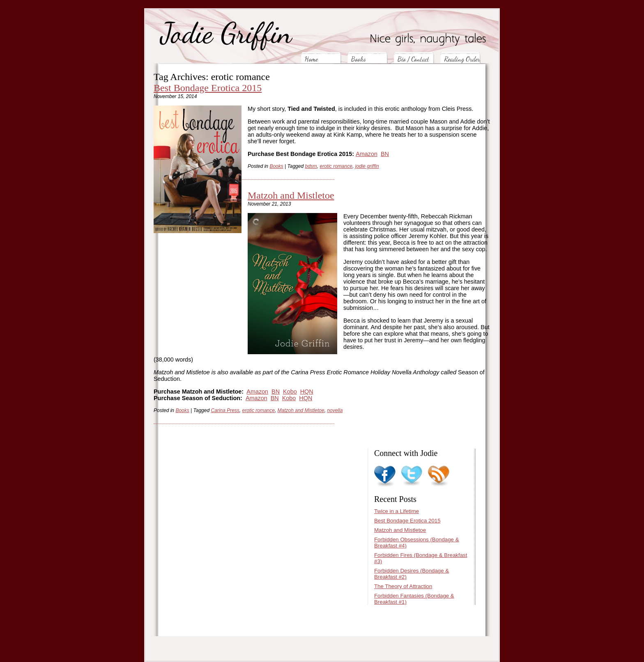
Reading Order (462, 59)
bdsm (311, 166)
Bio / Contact (413, 59)
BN (385, 154)
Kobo (290, 392)
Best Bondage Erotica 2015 (208, 88)
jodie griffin (367, 166)
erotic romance (336, 166)
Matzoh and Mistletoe (291, 195)
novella (335, 410)
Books (359, 59)
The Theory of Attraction (403, 586)
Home (311, 59)
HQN (307, 392)
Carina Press (225, 410)
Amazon (367, 154)
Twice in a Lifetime (397, 511)
